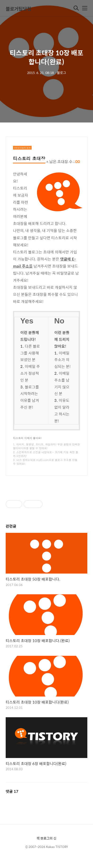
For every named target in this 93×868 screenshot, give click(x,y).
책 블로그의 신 (46, 838)
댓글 (12, 791)
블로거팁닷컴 (18, 9)
